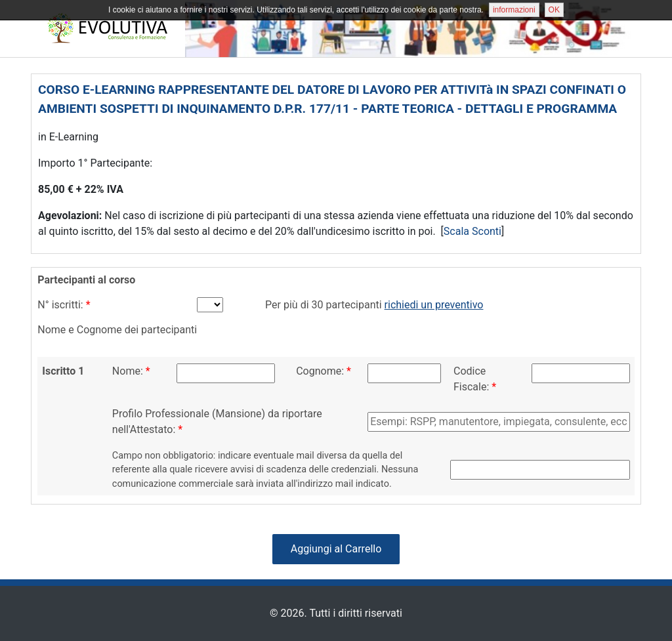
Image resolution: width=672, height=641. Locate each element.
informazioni (514, 10)
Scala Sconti (472, 231)
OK (554, 10)
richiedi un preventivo (434, 305)
